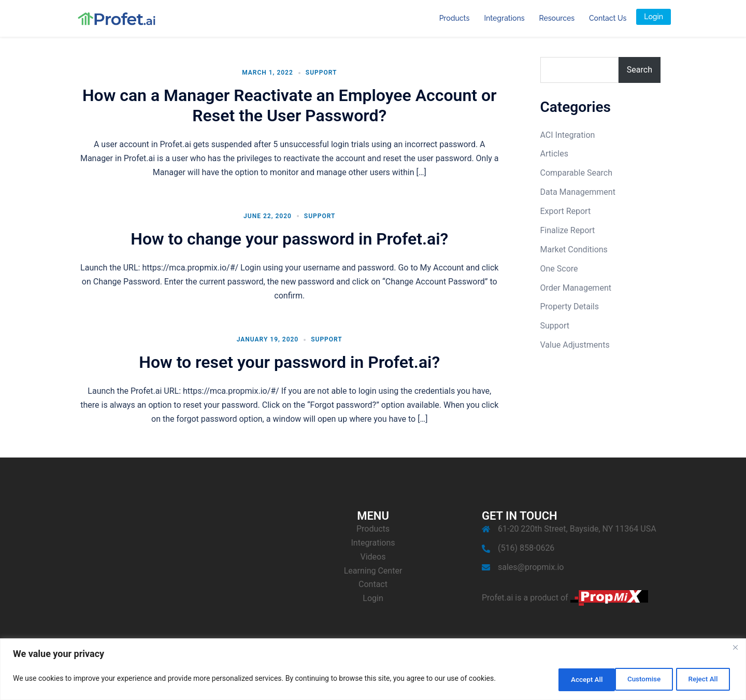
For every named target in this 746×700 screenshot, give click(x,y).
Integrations (504, 18)
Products (455, 18)
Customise (569, 680)
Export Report (566, 211)
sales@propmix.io (531, 567)
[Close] (735, 649)
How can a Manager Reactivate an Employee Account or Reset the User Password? (290, 105)
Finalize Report (568, 230)
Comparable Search (577, 173)
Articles (554, 154)
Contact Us (608, 18)
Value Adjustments (575, 345)
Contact (373, 584)
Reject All (635, 680)
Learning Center (373, 571)
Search (640, 70)
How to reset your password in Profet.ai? (289, 362)
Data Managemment (578, 192)
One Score (559, 269)
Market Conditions (574, 249)
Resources (557, 18)
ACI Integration (568, 135)
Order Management (576, 288)
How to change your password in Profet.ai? (289, 239)
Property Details (570, 306)
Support (321, 73)
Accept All (701, 680)
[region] (373, 670)
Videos (373, 557)
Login (654, 17)
